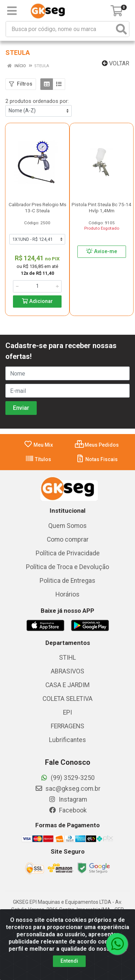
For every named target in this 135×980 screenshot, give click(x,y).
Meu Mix (38, 445)
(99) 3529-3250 (67, 778)
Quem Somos (67, 526)
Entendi (69, 961)
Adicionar (37, 301)
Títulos (38, 459)
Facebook (68, 810)
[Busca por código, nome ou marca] (60, 29)
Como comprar (68, 539)
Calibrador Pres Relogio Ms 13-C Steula (37, 207)
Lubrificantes (67, 740)
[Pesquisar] (121, 29)
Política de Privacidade (68, 553)
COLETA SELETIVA (67, 699)
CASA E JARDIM (67, 685)
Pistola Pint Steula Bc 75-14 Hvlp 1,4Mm (102, 207)
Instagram (68, 799)
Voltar (116, 63)
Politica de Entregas (67, 581)
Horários (67, 594)
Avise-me (102, 251)
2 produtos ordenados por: (37, 101)
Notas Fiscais (97, 459)
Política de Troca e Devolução (67, 567)
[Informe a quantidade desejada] (37, 286)
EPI (67, 712)
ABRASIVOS (67, 671)
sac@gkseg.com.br (68, 789)
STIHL (67, 658)
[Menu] (12, 11)
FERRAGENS (67, 726)
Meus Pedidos (97, 445)
